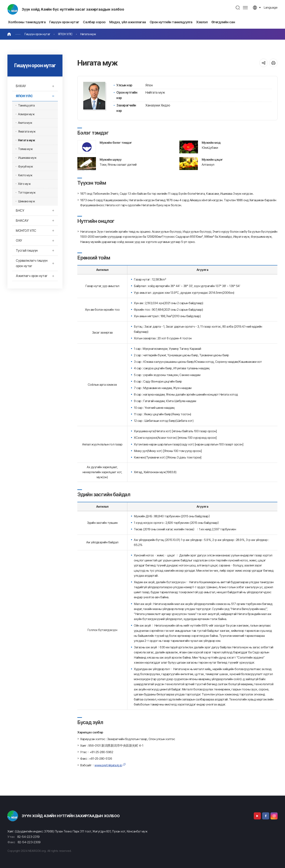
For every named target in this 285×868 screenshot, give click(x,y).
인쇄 (273, 63)
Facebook (266, 816)
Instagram (274, 816)
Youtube (257, 816)
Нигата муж (88, 34)
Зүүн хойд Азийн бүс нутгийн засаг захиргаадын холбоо (73, 9)
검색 (238, 8)
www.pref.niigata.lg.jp (108, 765)
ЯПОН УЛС (65, 34)
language (271, 7)
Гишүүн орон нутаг (37, 34)
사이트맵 (245, 8)
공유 (264, 63)
